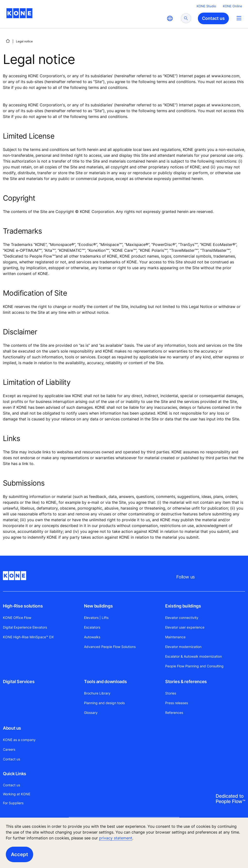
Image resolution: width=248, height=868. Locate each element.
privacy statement (116, 838)
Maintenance (175, 637)
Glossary (91, 713)
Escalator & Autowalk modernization (194, 656)
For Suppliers (13, 803)
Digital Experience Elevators (25, 627)
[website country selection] (170, 18)
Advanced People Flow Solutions (110, 647)
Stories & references (186, 682)
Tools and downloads (105, 682)
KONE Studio (206, 6)
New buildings (98, 606)
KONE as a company (19, 740)
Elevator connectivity (182, 618)
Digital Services (19, 682)
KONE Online (232, 6)
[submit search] (186, 18)
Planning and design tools (104, 703)
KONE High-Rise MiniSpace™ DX (28, 637)
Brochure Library (97, 693)
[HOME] (8, 41)
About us (12, 728)
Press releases (177, 703)
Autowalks (92, 637)
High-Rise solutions (23, 606)
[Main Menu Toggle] (239, 18)
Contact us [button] (213, 18)
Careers (9, 749)
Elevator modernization (183, 647)
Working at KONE (17, 794)
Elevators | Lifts (96, 618)
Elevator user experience (185, 627)
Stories (171, 693)
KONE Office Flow (17, 618)
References (174, 713)
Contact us (12, 759)
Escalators (92, 627)
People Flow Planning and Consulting (194, 666)
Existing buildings (183, 606)
